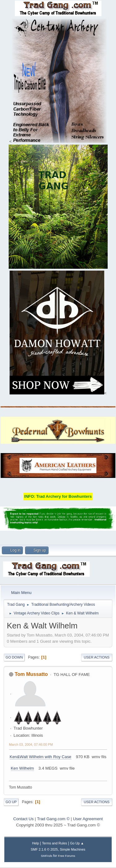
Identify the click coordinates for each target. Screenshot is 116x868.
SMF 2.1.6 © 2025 (44, 849)
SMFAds (47, 856)
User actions (97, 657)
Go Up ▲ (77, 843)
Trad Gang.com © (53, 819)
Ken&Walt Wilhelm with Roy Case (41, 757)
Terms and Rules (55, 843)
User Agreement (88, 819)
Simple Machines (73, 849)
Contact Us (24, 819)
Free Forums (67, 856)
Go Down (14, 657)
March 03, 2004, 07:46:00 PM (31, 744)
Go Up (11, 802)
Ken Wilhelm (22, 768)
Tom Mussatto (31, 674)
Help (36, 843)
